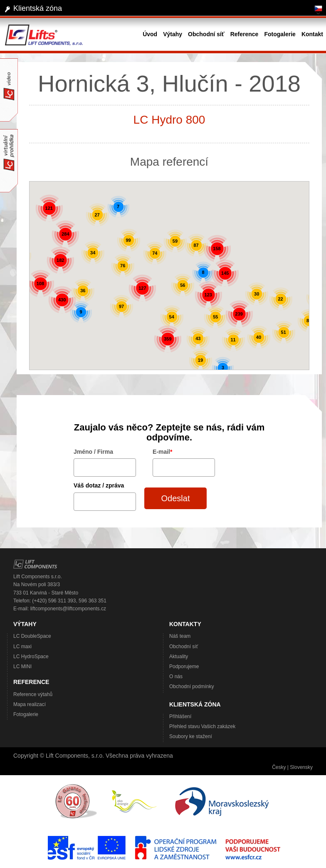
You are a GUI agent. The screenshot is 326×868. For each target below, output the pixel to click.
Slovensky (301, 767)
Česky (279, 767)
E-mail (162, 452)
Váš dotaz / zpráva (99, 485)
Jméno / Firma (93, 452)
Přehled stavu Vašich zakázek (202, 726)
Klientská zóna (38, 8)
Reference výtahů (33, 694)
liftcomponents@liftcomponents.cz (68, 609)
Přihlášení (180, 716)
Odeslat (176, 498)
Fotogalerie (26, 714)
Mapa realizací (30, 704)
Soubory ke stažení (191, 736)
